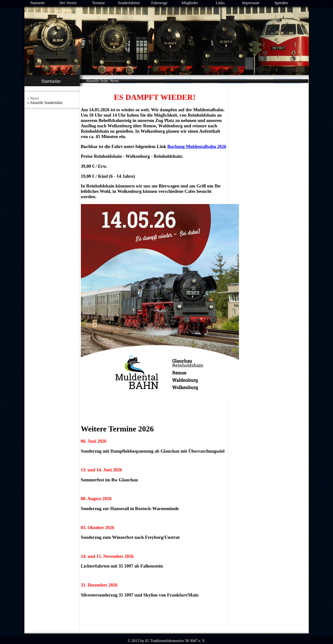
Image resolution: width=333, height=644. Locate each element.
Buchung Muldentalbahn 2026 (197, 146)
